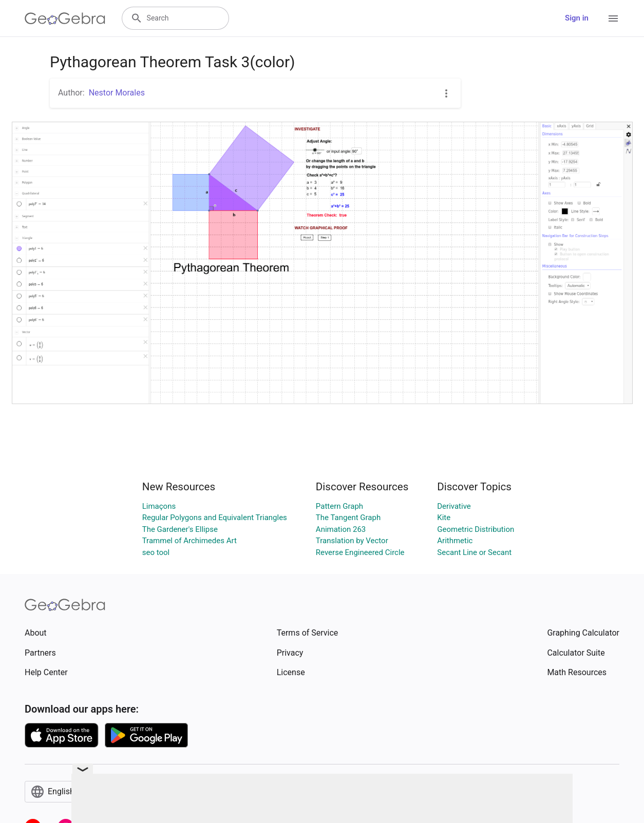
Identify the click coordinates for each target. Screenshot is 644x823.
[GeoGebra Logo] (65, 18)
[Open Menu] (613, 18)
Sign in (577, 18)
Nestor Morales (117, 93)
